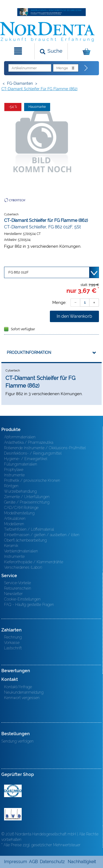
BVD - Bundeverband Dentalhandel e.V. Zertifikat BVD (13, 814)
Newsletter (13, 594)
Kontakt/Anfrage (18, 687)
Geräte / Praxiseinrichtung (27, 502)
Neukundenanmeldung (24, 692)
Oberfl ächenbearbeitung (25, 540)
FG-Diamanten (20, 83)
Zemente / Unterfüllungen (27, 497)
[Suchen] (51, 51)
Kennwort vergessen (22, 698)
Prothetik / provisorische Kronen (32, 480)
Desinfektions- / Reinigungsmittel (33, 453)
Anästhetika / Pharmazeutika (29, 442)
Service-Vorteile (17, 583)
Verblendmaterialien (21, 551)
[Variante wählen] (51, 272)
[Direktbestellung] (86, 68)
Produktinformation (29, 353)
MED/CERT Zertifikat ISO (13, 791)
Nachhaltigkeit (82, 862)
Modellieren (14, 524)
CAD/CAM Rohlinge (21, 508)
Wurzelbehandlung (20, 491)
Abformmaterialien (20, 437)
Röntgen (11, 486)
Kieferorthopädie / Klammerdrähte (34, 562)
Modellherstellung (19, 513)
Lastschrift (13, 648)
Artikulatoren (15, 518)
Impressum (16, 862)
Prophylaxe (14, 470)
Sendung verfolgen (17, 741)
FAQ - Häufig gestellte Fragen (29, 605)
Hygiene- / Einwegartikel (26, 459)
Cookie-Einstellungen (22, 599)
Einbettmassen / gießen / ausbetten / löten (42, 535)
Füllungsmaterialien (21, 464)
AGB (33, 862)
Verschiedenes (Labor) (23, 567)
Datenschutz (52, 862)
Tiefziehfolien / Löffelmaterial (29, 529)
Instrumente (14, 475)
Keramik (11, 546)
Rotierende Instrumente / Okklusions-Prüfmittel (45, 448)
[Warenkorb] (85, 51)
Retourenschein (18, 588)
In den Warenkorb (74, 316)
